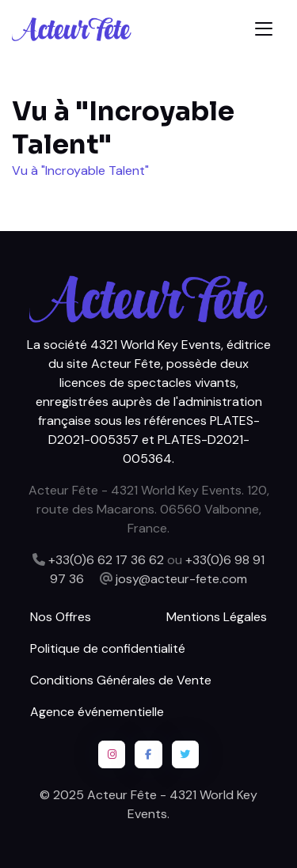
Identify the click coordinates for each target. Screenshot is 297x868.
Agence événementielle (97, 712)
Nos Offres (61, 617)
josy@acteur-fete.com (181, 579)
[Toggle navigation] (264, 29)
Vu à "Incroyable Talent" (80, 171)
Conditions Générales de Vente (121, 680)
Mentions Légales (217, 617)
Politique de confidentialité (108, 648)
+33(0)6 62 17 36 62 (106, 560)
